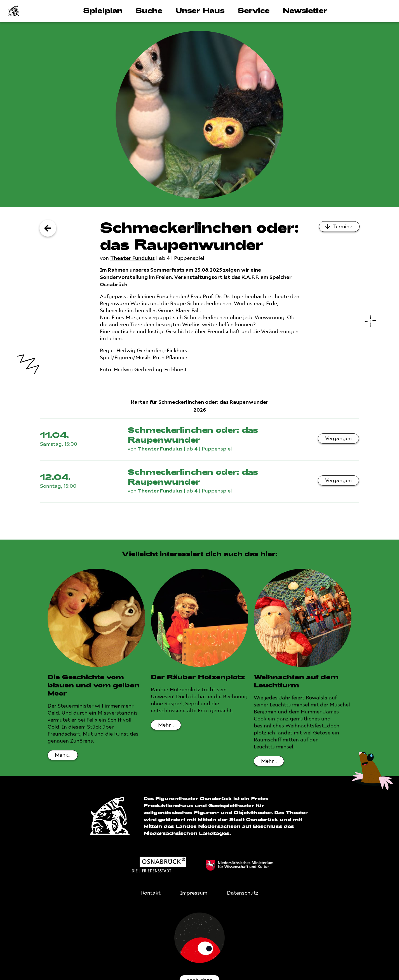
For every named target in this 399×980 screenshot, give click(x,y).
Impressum (194, 893)
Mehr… (63, 755)
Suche (149, 10)
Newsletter (305, 10)
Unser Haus (200, 10)
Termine (343, 227)
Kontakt (151, 893)
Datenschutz (243, 893)
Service (254, 10)
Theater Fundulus (132, 258)
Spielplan (103, 10)
